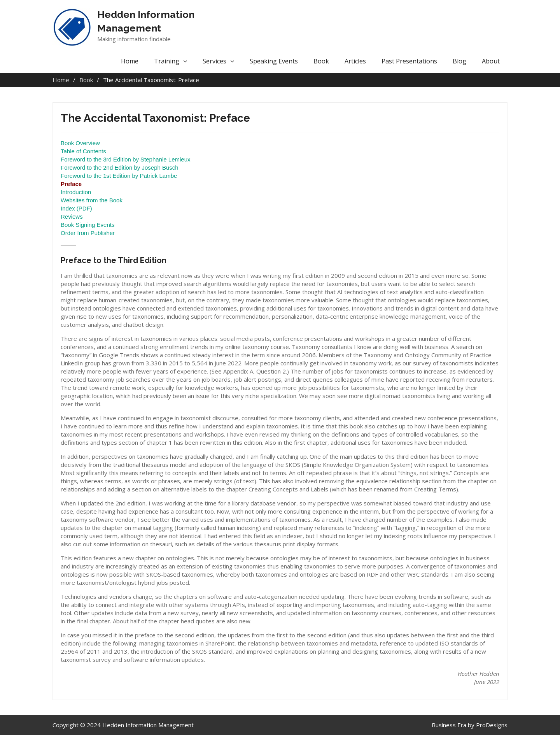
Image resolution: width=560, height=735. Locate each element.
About (491, 61)
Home (130, 61)
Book (321, 61)
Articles (355, 61)
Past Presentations (409, 61)
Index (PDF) (76, 208)
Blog (459, 61)
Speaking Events (274, 61)
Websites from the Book (92, 200)
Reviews (72, 217)
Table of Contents (83, 151)
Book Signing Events (87, 225)
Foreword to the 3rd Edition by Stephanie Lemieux (126, 159)
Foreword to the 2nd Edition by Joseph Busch (120, 168)
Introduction (76, 192)
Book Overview (80, 143)
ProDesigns (492, 725)
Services (214, 61)
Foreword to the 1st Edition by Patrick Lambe (119, 176)
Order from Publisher (88, 233)
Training (167, 61)
